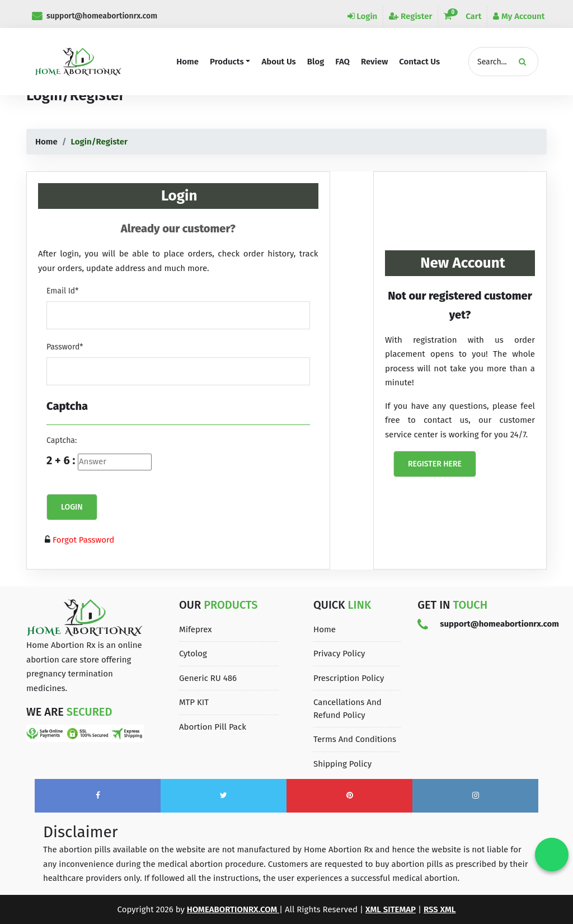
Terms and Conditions (355, 739)
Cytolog (193, 654)
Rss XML (440, 909)
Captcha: (62, 440)
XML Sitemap (391, 909)
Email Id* (62, 291)
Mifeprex (196, 629)
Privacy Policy (339, 654)
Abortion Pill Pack (213, 727)
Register (410, 16)
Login (363, 16)
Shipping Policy (342, 764)
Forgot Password (82, 540)
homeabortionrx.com (233, 909)
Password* (65, 347)
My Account (519, 16)
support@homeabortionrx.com (95, 16)
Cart (462, 16)
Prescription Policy (349, 678)
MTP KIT (194, 702)
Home (46, 142)
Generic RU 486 (208, 678)
